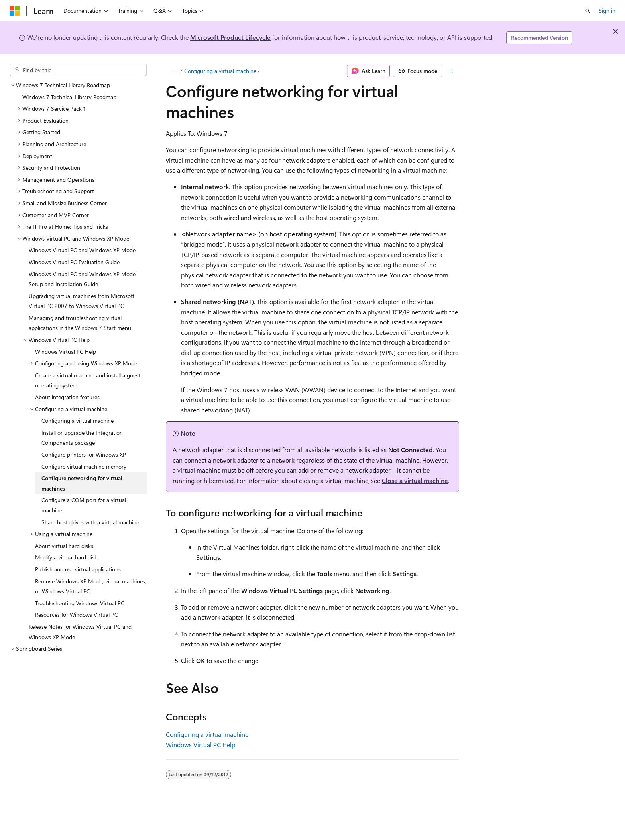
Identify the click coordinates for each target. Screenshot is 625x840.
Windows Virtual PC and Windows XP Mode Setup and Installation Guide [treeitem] (82, 279)
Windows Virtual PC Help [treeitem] (66, 352)
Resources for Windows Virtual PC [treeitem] (77, 615)
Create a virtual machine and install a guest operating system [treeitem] (88, 380)
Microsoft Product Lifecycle (230, 37)
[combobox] (78, 70)
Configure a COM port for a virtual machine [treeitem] (84, 505)
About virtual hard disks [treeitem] (64, 546)
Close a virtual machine (415, 480)
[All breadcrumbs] (173, 71)
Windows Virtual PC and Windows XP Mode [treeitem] (82, 250)
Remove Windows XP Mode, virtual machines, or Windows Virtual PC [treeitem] (91, 586)
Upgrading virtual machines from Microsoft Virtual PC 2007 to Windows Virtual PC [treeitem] (82, 301)
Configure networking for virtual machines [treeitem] (82, 483)
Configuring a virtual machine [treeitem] (78, 421)
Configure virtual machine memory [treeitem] (84, 466)
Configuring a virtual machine (220, 71)
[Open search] (588, 11)
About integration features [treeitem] (67, 397)
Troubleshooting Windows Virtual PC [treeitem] (80, 603)
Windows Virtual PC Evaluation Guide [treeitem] (74, 262)
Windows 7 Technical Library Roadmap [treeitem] (69, 97)
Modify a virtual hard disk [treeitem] (66, 557)
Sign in (607, 11)
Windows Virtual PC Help (200, 745)
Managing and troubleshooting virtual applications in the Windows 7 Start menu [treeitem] (80, 323)
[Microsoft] (15, 11)
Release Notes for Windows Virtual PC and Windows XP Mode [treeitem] (80, 632)
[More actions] (452, 71)
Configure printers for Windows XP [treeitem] (84, 454)
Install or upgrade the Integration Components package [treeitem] (82, 438)
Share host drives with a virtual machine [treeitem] (90, 522)
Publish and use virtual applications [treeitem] (78, 569)
